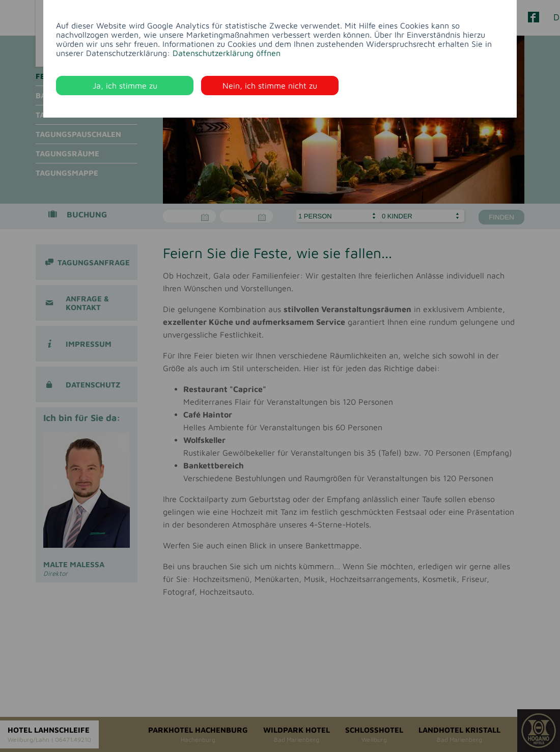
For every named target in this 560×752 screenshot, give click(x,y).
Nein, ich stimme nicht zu (270, 86)
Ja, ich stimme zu (125, 86)
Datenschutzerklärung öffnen (227, 53)
